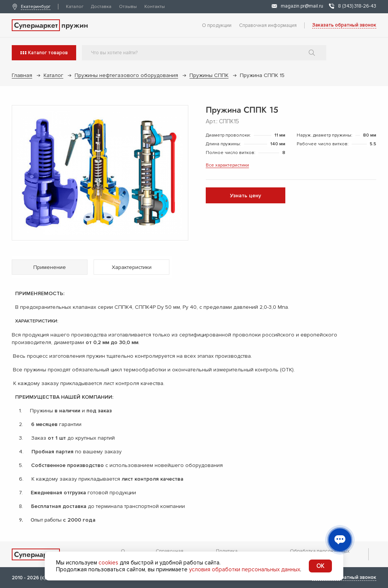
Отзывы (128, 7)
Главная (22, 75)
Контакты (155, 7)
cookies (108, 563)
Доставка (101, 7)
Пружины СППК (209, 75)
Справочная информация (268, 25)
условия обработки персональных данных (245, 569)
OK (320, 566)
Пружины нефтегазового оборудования (126, 75)
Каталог (75, 7)
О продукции (217, 25)
